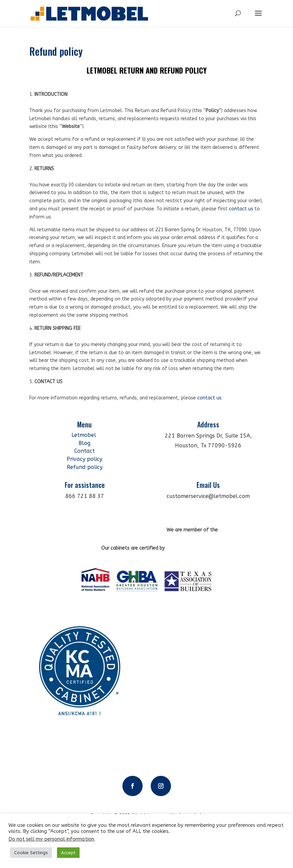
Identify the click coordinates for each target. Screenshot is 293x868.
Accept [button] (68, 853)
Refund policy (85, 467)
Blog (84, 443)
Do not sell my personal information (51, 839)
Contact (84, 451)
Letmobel (85, 435)
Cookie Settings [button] (31, 853)
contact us (241, 209)
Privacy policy (84, 459)
